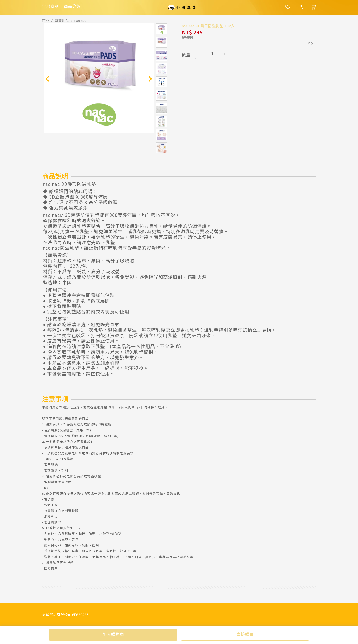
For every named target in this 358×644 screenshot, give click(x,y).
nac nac (80, 21)
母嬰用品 (62, 21)
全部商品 (50, 6)
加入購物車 (113, 635)
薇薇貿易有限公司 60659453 (65, 615)
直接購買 (245, 635)
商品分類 (72, 6)
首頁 (46, 21)
